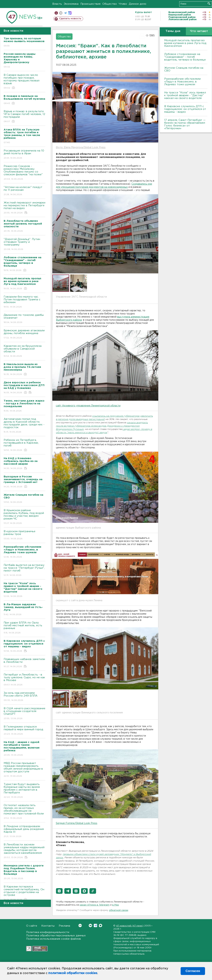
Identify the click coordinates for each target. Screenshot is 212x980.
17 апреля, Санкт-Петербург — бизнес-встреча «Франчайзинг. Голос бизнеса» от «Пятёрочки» (185, 124)
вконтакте (61, 13)
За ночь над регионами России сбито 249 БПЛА (24, 697)
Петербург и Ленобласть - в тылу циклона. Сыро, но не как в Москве (24, 680)
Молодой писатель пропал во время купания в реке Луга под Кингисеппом (185, 43)
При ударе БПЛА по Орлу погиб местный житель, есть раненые (24, 628)
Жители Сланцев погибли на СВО (184, 69)
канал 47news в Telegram (95, 905)
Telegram (95, 925)
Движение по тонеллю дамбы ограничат (24, 319)
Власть (57, 4)
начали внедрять (137, 423)
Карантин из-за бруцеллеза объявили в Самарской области (24, 351)
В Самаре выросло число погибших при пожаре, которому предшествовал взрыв (24, 82)
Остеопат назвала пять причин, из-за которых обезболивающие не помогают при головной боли (24, 812)
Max (101, 925)
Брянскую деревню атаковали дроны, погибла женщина (24, 334)
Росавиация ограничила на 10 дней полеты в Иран (24, 155)
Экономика (71, 4)
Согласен (193, 971)
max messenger (70, 13)
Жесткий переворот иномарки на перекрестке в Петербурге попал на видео (24, 208)
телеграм (65, 13)
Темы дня (173, 31)
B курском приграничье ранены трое (24, 535)
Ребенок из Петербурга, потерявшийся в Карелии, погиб (24, 445)
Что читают (199, 31)
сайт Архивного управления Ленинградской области (88, 406)
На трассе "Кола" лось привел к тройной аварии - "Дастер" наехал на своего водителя (185, 95)
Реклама (64, 926)
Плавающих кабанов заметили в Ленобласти (24, 663)
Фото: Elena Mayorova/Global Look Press (81, 147)
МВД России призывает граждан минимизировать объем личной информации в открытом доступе (24, 770)
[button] (59, 891)
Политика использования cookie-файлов (54, 939)
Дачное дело (138, 4)
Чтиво (123, 4)
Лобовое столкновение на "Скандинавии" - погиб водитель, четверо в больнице (185, 57)
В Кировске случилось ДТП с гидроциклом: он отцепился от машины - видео (185, 109)
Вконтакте (80, 925)
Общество (110, 4)
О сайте (32, 926)
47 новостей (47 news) (130, 926)
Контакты (48, 926)
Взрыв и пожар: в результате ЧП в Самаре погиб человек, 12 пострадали (24, 117)
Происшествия (90, 4)
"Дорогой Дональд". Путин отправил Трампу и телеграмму (24, 244)
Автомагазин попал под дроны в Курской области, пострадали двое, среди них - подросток (24, 426)
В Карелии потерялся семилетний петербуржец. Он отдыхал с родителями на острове (24, 893)
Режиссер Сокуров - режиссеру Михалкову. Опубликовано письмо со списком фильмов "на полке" (24, 173)
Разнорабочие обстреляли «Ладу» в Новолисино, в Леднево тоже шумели (182, 82)
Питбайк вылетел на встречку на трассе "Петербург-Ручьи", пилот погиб (24, 570)
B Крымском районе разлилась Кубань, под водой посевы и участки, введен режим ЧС (24, 517)
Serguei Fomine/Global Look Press (77, 823)
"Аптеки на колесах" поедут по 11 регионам (24, 191)
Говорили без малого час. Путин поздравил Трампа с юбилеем (24, 302)
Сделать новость (70, 19)
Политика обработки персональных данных (56, 936)
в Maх (116, 905)
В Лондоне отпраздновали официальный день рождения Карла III (24, 832)
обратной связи (119, 910)
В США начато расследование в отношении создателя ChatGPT (24, 714)
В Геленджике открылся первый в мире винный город (24, 731)
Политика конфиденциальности (48, 932)
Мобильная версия (56, 13)
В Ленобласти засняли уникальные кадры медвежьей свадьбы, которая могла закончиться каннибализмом (24, 851)
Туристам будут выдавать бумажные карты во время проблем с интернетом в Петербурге (24, 791)
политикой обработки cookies (73, 973)
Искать (209, 4)
